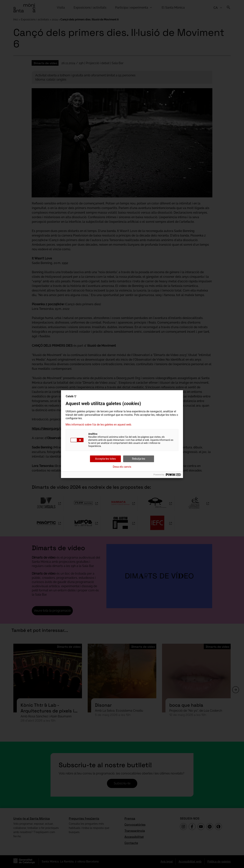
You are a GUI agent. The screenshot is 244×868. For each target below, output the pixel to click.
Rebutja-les (138, 459)
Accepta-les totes (105, 459)
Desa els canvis (122, 467)
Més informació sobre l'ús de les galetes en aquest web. (99, 425)
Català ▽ (71, 396)
